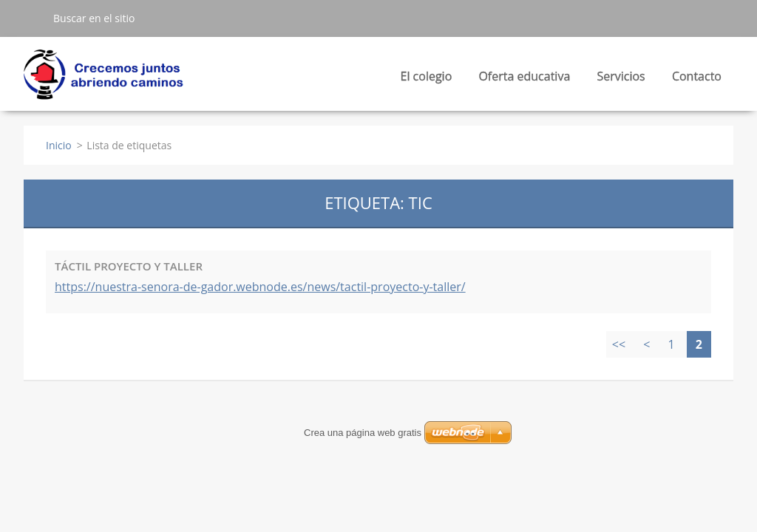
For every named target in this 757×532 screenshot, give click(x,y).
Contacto (697, 76)
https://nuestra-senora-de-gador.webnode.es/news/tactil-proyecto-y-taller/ (260, 287)
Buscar (33, 18)
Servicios (621, 80)
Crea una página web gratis (363, 433)
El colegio (427, 80)
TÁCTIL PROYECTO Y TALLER (129, 266)
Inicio (59, 145)
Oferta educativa (524, 80)
